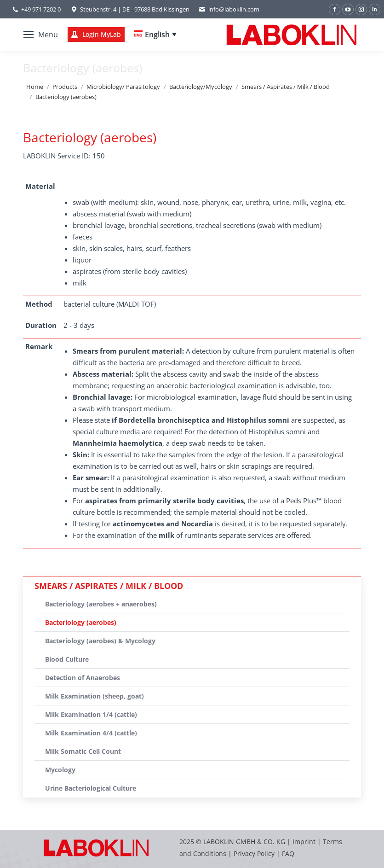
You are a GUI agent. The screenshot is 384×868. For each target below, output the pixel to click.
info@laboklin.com (229, 9)
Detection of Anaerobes (83, 678)
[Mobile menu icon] (41, 35)
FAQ (288, 853)
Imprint (304, 842)
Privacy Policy (254, 853)
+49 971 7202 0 (41, 9)
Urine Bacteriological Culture (91, 788)
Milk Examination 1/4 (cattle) (91, 714)
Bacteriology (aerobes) (81, 622)
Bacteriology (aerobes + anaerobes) (101, 604)
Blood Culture (67, 659)
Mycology (60, 770)
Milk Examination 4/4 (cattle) (91, 733)
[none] (155, 35)
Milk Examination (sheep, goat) (95, 696)
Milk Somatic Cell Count (83, 751)
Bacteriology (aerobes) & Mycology (100, 641)
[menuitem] (155, 35)
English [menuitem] (157, 35)
